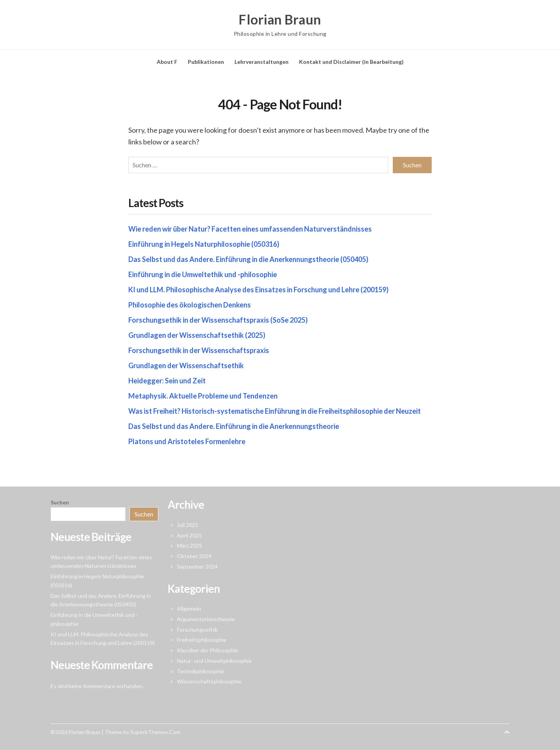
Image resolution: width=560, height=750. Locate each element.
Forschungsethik (197, 630)
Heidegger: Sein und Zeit (167, 381)
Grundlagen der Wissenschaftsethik (186, 365)
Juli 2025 (188, 525)
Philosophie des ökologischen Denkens (190, 305)
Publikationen (206, 62)
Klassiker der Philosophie (207, 650)
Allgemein (189, 609)
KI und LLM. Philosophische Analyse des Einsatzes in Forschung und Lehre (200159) (258, 290)
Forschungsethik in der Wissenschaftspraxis (199, 350)
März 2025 (190, 545)
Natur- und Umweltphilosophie (214, 661)
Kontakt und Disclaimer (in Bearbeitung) (351, 62)
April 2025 (189, 535)
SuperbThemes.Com (155, 732)
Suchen (60, 502)
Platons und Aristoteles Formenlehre (187, 441)
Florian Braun (280, 19)
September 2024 (197, 566)
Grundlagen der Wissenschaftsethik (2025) (197, 335)
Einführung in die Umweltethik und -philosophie (203, 274)
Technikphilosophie (201, 671)
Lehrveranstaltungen (262, 62)
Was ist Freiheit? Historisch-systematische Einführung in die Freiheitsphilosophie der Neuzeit (275, 411)
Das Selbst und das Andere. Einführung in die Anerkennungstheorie (234, 426)
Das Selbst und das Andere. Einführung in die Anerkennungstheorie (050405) (248, 259)
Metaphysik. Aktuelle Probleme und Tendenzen (203, 396)
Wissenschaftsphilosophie (209, 681)
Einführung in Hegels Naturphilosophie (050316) (204, 244)
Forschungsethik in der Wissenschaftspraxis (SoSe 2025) (218, 320)
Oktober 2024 (194, 556)
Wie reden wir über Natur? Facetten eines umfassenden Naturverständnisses (250, 229)
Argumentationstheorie (206, 619)
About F (167, 62)
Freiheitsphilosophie (202, 640)
